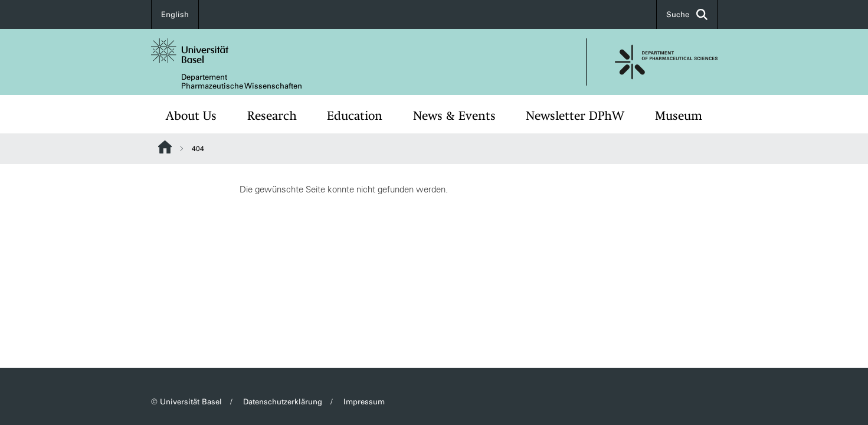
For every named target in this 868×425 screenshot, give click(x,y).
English (175, 14)
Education (355, 116)
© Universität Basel (186, 402)
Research (272, 116)
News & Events (454, 116)
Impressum (364, 402)
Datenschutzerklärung (283, 402)
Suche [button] (687, 14)
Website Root (165, 147)
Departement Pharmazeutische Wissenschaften (242, 81)
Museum (679, 116)
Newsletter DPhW (575, 116)
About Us (191, 116)
